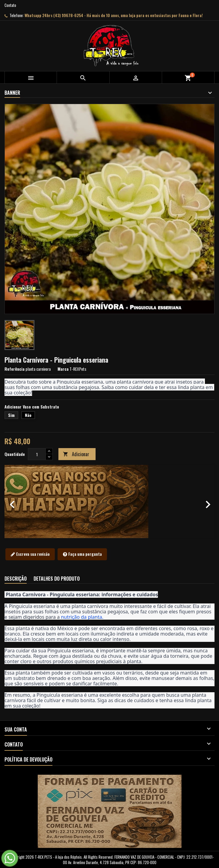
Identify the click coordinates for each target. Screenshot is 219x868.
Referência (15, 369)
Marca (63, 369)
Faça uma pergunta (82, 554)
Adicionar (76, 454)
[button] (20, 501)
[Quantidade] (37, 454)
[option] (109, 501)
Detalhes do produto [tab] (57, 579)
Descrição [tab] (16, 579)
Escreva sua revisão (30, 554)
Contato (10, 5)
